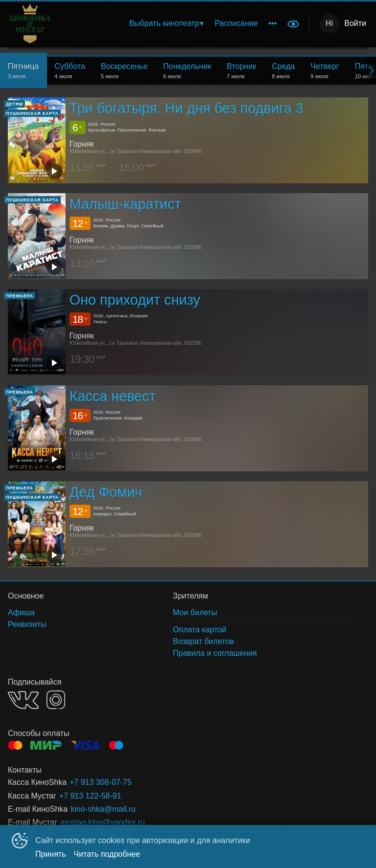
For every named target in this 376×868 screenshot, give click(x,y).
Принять (51, 854)
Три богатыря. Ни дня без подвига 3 (187, 108)
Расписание (236, 23)
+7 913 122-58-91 (90, 796)
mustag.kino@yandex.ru (103, 822)
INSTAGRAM (56, 700)
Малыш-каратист (125, 204)
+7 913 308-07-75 (101, 782)
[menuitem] (166, 23)
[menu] (190, 23)
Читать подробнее (107, 854)
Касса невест (113, 396)
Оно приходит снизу (135, 300)
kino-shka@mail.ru (103, 809)
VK (23, 700)
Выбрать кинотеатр (164, 23)
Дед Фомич (106, 492)
